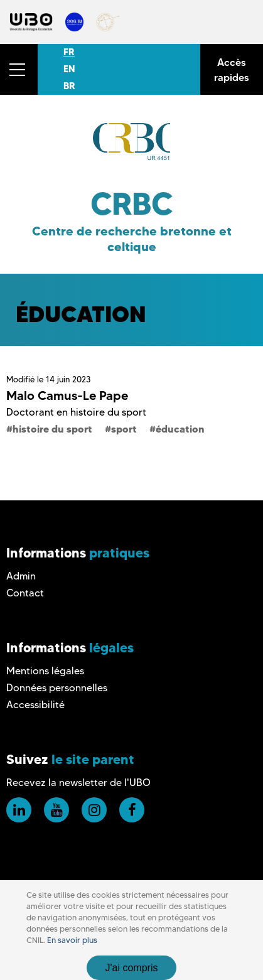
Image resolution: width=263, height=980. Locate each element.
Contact (25, 593)
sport (124, 429)
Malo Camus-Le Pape (67, 396)
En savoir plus (72, 940)
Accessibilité (35, 705)
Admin (21, 576)
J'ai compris (132, 968)
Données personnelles (57, 688)
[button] (19, 69)
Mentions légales (45, 671)
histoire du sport (52, 429)
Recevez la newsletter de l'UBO (78, 783)
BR (69, 86)
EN (69, 69)
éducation (180, 429)
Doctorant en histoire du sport (76, 412)
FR (69, 52)
